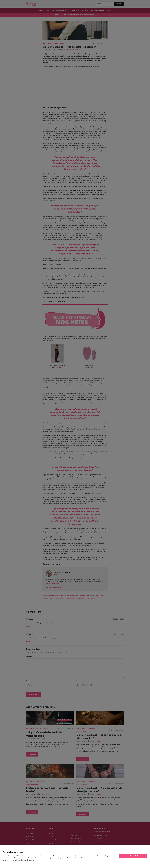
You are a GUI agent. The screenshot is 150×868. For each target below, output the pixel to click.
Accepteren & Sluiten (133, 856)
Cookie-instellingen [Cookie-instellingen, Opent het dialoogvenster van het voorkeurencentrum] (103, 856)
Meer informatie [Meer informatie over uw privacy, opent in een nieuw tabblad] (29, 860)
